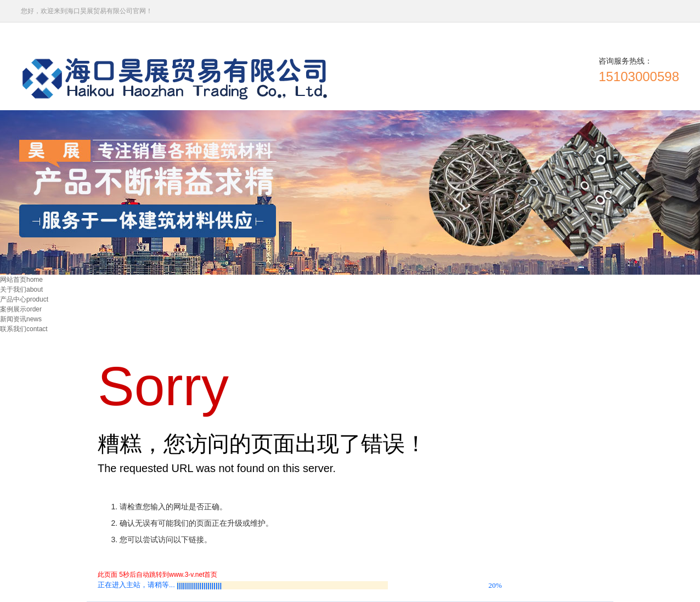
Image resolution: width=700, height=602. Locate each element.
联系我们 (24, 329)
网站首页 (21, 280)
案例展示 (21, 309)
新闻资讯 (21, 319)
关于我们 (21, 289)
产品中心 (24, 299)
